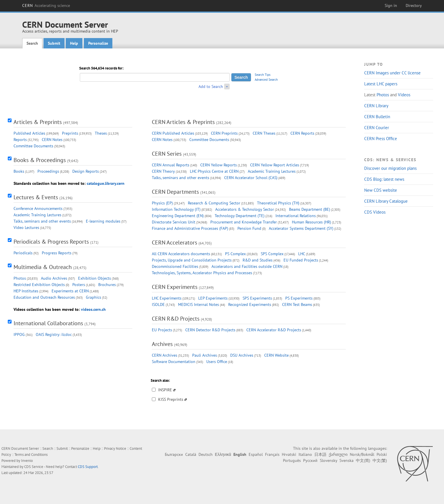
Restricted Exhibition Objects (39, 285)
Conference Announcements (38, 208)
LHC (302, 254)
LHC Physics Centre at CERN (214, 171)
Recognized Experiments (250, 304)
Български (174, 454)
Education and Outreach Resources (44, 297)
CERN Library (376, 106)
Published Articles (29, 133)
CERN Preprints (224, 133)
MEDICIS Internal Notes (199, 304)
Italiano (305, 454)
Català (191, 454)
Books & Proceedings (40, 160)
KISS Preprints (171, 399)
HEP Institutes (26, 291)
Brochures (107, 285)
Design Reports (86, 171)
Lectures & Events (36, 197)
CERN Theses (264, 133)
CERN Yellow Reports (219, 165)
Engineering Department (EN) (178, 216)
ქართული (338, 454)
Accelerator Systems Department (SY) (301, 228)
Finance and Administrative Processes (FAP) (190, 228)
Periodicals (23, 253)
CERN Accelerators (174, 242)
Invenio (27, 461)
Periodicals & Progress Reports (51, 242)
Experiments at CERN (70, 291)
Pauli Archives (205, 355)
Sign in (391, 5)
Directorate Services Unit (174, 222)
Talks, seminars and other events (42, 221)
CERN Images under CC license (392, 73)
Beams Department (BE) (310, 209)
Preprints (70, 133)
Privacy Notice (115, 448)
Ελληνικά (223, 454)
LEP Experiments (213, 298)
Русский (310, 460)
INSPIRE (165, 390)
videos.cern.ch (93, 309)
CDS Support (88, 467)
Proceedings (48, 171)
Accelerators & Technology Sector (245, 209)
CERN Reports (302, 133)
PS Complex (235, 254)
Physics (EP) (162, 203)
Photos (383, 95)
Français (272, 454)
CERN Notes (52, 140)
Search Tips (263, 75)
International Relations (296, 216)
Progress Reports (57, 253)
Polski (382, 454)
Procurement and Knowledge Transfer (244, 222)
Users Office (217, 362)
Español (256, 454)
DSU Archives (242, 355)
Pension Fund (249, 228)
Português (292, 460)
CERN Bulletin (377, 117)
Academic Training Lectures (37, 215)
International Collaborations (48, 323)
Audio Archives (54, 278)
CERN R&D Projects (176, 319)
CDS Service (34, 467)
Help (74, 43)
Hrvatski (289, 454)
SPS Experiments (257, 298)
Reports (20, 140)
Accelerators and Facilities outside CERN (247, 266)
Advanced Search (266, 80)
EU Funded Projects (301, 260)
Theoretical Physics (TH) (278, 203)
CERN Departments (175, 192)
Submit (54, 43)
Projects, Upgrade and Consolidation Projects (192, 260)
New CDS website (381, 190)
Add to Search (211, 86)
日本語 (320, 454)
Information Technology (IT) (176, 209)
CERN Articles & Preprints (183, 122)
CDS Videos (375, 212)
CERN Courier (377, 128)
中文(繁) (380, 460)
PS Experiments (299, 298)
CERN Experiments (175, 287)
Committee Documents (33, 146)
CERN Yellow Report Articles (275, 165)
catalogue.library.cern (106, 183)
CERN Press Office (381, 139)
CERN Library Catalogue (386, 201)
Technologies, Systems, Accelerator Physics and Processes (202, 273)
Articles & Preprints (38, 122)
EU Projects (162, 330)
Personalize (98, 43)
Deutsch (206, 454)
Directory (414, 5)
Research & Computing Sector (214, 203)
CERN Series (167, 154)
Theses (101, 133)
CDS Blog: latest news (384, 179)
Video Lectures (26, 227)
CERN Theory (163, 171)
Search (32, 43)
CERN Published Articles (173, 133)
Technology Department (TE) (240, 216)
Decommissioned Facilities (175, 266)
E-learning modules (103, 221)
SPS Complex (272, 254)
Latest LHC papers (381, 84)
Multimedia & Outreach (43, 267)
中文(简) (363, 460)
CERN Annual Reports (171, 165)
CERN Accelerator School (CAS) (251, 178)
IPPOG (19, 334)
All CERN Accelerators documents (181, 254)
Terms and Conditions (31, 455)
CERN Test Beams (297, 304)
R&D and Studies (258, 260)
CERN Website (276, 355)
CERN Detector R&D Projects (210, 330)
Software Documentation (174, 362)
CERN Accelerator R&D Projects (274, 330)
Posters (79, 285)
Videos (404, 95)
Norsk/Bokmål (362, 454)
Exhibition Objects (95, 278)
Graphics (93, 297)
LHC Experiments (167, 298)
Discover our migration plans (390, 168)
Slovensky (328, 460)
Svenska (346, 460)
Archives (162, 344)
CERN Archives (165, 355)
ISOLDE (158, 304)
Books (19, 171)
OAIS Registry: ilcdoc (54, 334)
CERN (46, 5)
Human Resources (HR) (311, 222)
